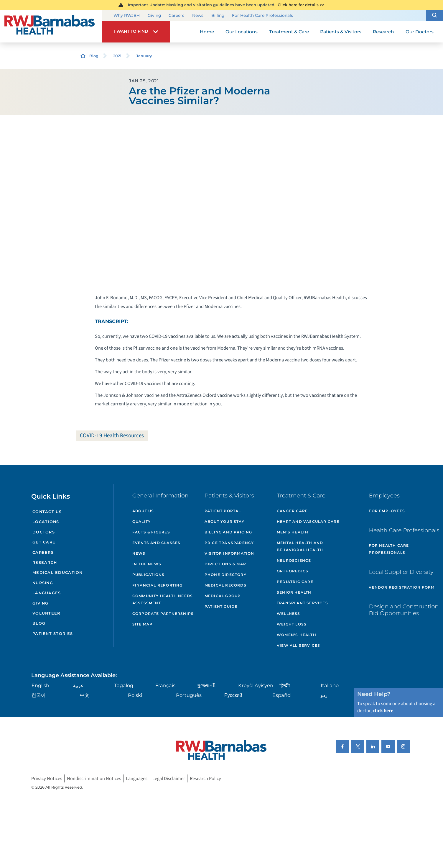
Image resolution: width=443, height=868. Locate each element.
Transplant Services (302, 603)
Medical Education (58, 573)
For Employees (387, 511)
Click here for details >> (301, 5)
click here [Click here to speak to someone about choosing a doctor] (383, 711)
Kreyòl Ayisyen (256, 685)
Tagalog (124, 685)
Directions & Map (225, 564)
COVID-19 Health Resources (112, 435)
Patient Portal (223, 511)
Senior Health (294, 592)
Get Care (44, 542)
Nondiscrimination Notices (94, 779)
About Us (143, 511)
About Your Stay (224, 521)
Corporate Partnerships (163, 614)
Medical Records (225, 585)
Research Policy (205, 779)
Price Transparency (229, 543)
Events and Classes (157, 543)
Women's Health (297, 635)
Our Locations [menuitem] (242, 32)
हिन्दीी (285, 685)
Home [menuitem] (207, 32)
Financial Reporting (158, 585)
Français (165, 685)
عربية (78, 685)
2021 (117, 56)
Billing (218, 15)
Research (45, 562)
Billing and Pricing (228, 532)
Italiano (330, 685)
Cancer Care (292, 511)
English (40, 685)
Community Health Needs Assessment (163, 599)
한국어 (39, 695)
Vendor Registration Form (402, 587)
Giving (154, 15)
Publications (148, 575)
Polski (135, 695)
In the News (147, 564)
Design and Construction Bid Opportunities (404, 610)
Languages (47, 593)
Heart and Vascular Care (308, 521)
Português (189, 695)
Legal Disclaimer (169, 779)
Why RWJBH (127, 15)
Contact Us (47, 512)
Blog (94, 56)
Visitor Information (229, 553)
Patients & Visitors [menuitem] (341, 32)
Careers (176, 15)
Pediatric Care (295, 582)
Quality (141, 521)
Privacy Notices (47, 779)
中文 (85, 695)
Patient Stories (53, 634)
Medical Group (223, 596)
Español (282, 695)
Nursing (43, 583)
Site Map (143, 624)
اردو (325, 695)
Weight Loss (292, 624)
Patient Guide (221, 606)
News (198, 15)
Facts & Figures (151, 532)
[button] (435, 15)
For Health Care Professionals (262, 15)
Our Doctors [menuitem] (420, 32)
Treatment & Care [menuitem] (289, 32)
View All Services (298, 645)
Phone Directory (225, 575)
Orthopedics (293, 571)
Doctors (44, 532)
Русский (233, 695)
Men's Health (293, 532)
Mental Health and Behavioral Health (300, 546)
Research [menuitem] (383, 32)
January (144, 56)
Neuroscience (294, 560)
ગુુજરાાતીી (206, 685)
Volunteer (46, 613)
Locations (46, 522)
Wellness (289, 614)
